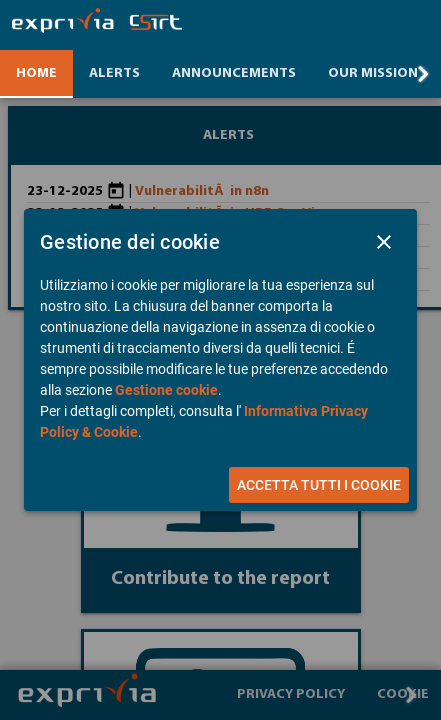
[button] (384, 242)
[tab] (36, 74)
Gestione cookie (166, 390)
